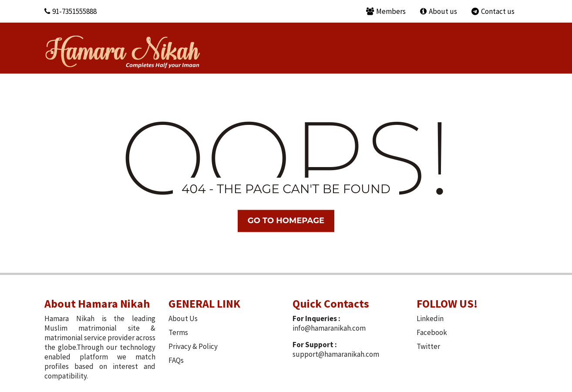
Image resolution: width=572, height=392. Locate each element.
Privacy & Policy (193, 346)
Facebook (432, 332)
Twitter (428, 346)
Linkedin (430, 318)
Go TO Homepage (286, 221)
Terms (178, 332)
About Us (183, 318)
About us (439, 11)
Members (386, 11)
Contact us (493, 11)
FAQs (176, 360)
